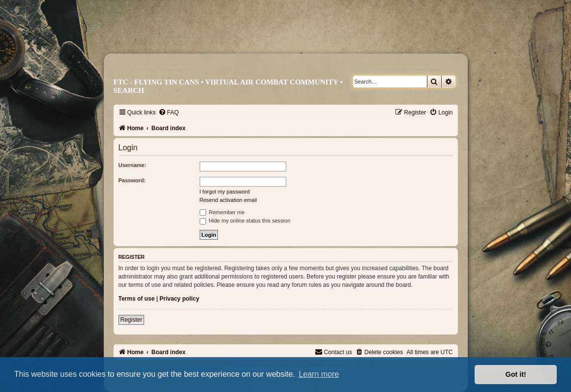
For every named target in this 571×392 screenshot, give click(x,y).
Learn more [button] (319, 374)
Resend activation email (228, 200)
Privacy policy (179, 299)
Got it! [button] (516, 374)
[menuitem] (169, 112)
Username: (133, 165)
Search (129, 90)
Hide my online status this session (245, 221)
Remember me (222, 212)
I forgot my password (225, 192)
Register (132, 320)
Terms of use (137, 299)
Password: (132, 180)
